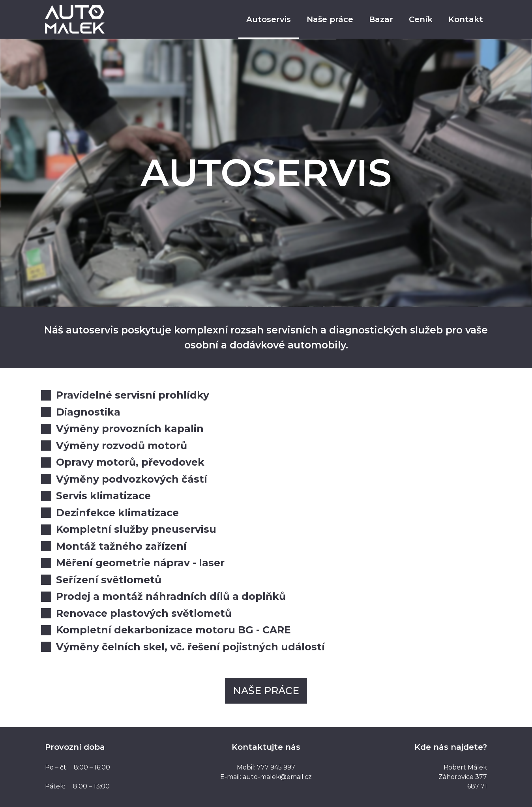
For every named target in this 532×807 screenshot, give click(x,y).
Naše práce (330, 19)
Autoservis (269, 19)
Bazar (381, 19)
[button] (266, 691)
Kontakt (466, 19)
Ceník (421, 19)
